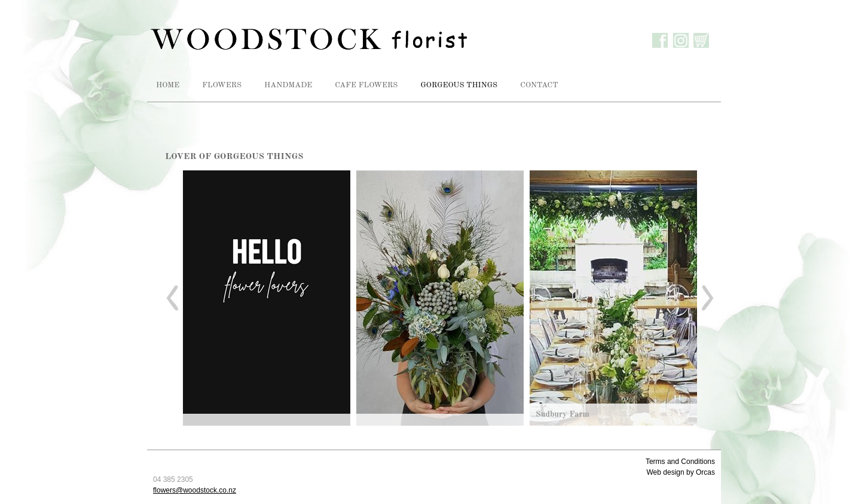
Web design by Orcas (681, 472)
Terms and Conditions (680, 462)
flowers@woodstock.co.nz (195, 490)
